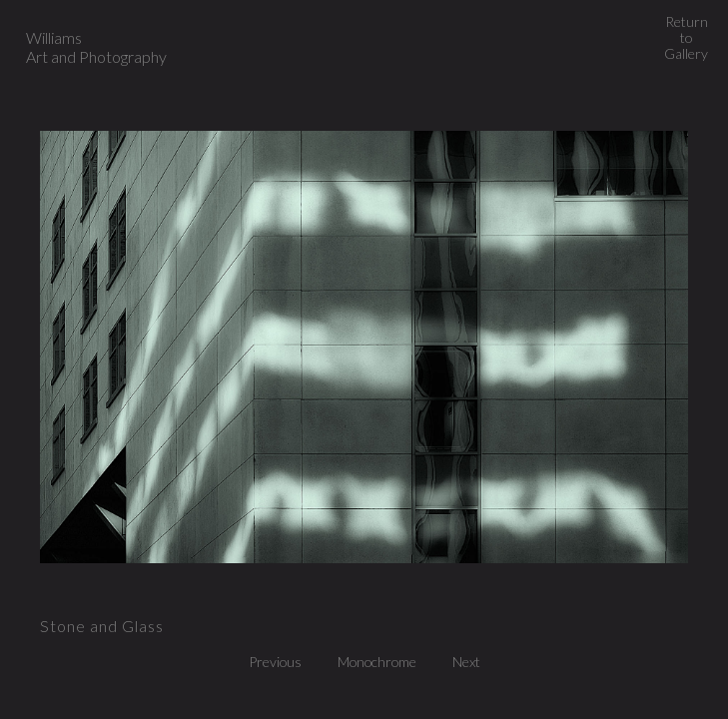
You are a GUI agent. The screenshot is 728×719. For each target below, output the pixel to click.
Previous (281, 662)
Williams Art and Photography (96, 47)
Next (466, 662)
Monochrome (382, 662)
